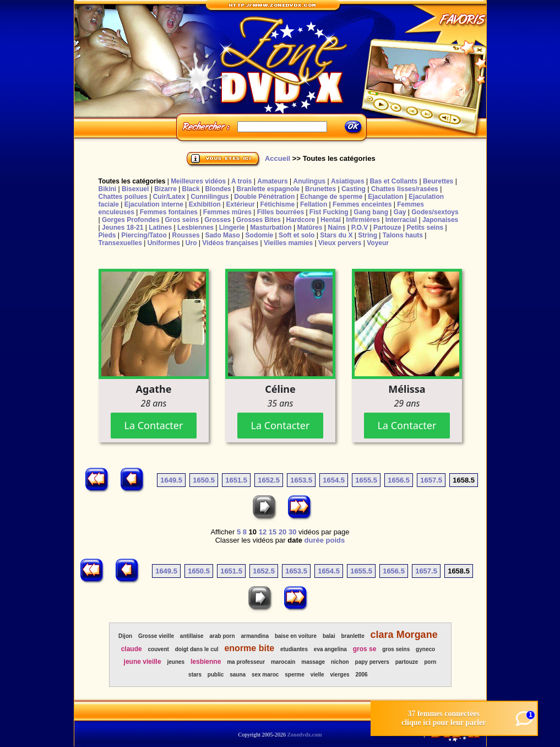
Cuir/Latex (169, 197)
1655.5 (366, 480)
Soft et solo (297, 235)
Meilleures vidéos (198, 181)
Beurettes (438, 181)
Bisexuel (135, 189)
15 (273, 532)
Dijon (125, 636)
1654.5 (334, 480)
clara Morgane (404, 635)
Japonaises (440, 220)
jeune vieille (143, 662)
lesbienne (206, 662)
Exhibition (205, 204)
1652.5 (269, 480)
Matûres (309, 228)
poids (336, 540)
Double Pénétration (264, 197)
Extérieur (241, 204)
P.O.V (360, 228)
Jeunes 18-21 (123, 228)
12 (263, 532)
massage (313, 662)
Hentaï (331, 220)
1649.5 (171, 480)
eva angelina (330, 649)
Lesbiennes (195, 228)
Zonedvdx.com (304, 735)
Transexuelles (120, 243)
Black (191, 189)
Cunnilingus (210, 197)
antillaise (192, 636)
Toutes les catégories (132, 181)
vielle (317, 675)
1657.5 (431, 480)
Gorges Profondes (131, 220)
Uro (191, 243)
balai (329, 636)
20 (282, 532)
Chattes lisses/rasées (405, 189)
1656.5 (399, 480)
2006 (361, 675)
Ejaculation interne (154, 204)
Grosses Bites (259, 220)
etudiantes (294, 649)
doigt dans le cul (197, 649)
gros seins (396, 649)
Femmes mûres (227, 212)
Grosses (218, 220)
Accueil (278, 158)
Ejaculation (385, 197)
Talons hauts (403, 235)
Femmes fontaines (169, 212)
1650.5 (204, 480)
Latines (160, 228)
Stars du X (336, 235)
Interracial (401, 220)
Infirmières (363, 220)
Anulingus (309, 181)
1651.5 (236, 480)
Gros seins (182, 220)
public (216, 675)
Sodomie (260, 235)
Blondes (218, 189)
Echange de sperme (331, 197)
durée (314, 540)
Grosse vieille (156, 636)
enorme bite (249, 648)
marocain (283, 662)
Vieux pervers (340, 243)
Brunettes (320, 189)
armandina (255, 636)
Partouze (387, 228)
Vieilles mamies (288, 243)
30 (292, 532)
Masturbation (271, 228)
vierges (340, 675)
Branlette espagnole (268, 189)
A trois (242, 181)
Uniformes (164, 243)
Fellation (314, 204)
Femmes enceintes (362, 204)
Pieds (107, 235)
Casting (354, 189)
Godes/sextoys (435, 212)
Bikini (108, 189)
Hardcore (301, 220)
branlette (353, 636)
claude (132, 649)
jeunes (176, 662)
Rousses (186, 235)
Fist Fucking (329, 212)
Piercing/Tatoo (144, 235)
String (368, 235)
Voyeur (378, 243)
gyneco (425, 649)
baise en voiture (296, 636)
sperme (295, 675)
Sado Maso (222, 235)
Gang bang (371, 212)
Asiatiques (348, 181)
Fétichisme (277, 204)
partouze (407, 662)
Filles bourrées (281, 212)
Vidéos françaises (230, 243)
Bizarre (165, 189)
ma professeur (246, 662)
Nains (337, 228)
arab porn (222, 636)
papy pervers (372, 662)
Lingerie (232, 228)
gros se (365, 649)
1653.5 (301, 480)
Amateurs (272, 181)
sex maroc (265, 675)
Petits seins (425, 228)
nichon (340, 662)
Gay (400, 212)
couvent (159, 649)
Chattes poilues (123, 197)
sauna (238, 675)
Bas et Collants (393, 181)
